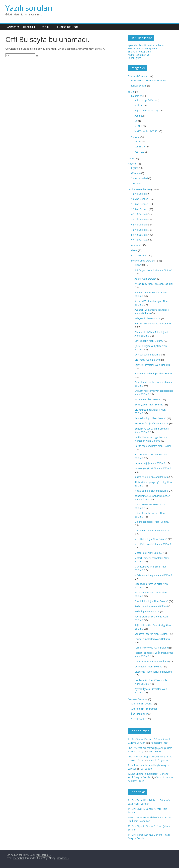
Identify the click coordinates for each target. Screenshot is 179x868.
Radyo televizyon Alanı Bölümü (151, 606)
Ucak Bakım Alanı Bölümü (148, 667)
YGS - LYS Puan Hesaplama (142, 48)
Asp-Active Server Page (147, 110)
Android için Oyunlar (142, 704)
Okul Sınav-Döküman (139, 189)
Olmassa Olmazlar (138, 699)
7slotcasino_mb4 (159, 743)
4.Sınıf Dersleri (139, 214)
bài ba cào (146, 769)
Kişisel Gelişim (139, 86)
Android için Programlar (144, 709)
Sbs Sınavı (140, 147)
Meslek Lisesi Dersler (143, 261)
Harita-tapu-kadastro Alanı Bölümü (153, 446)
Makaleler (137, 96)
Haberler (29, 27)
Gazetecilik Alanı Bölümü (148, 399)
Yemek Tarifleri (139, 719)
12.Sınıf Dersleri (140, 209)
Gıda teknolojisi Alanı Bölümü (150, 418)
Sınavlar (136, 137)
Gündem (136, 173)
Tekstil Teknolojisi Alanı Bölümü (152, 648)
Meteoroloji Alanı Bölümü (148, 553)
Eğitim (45, 27)
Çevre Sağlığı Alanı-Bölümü (149, 341)
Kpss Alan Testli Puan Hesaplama (146, 45)
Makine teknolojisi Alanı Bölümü (152, 522)
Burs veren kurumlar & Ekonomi (149, 80)
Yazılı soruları (29, 8)
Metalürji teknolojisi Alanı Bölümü (153, 544)
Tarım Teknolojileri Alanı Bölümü (152, 639)
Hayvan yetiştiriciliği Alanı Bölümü (153, 468)
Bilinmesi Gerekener (139, 76)
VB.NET (138, 126)
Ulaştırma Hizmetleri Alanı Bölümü (153, 672)
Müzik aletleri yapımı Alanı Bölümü (153, 575)
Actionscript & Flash (145, 100)
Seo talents (155, 751)
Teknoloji (136, 183)
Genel (131, 158)
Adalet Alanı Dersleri (146, 279)
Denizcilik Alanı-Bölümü (147, 355)
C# (136, 121)
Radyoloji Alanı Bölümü (147, 611)
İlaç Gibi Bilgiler (139, 714)
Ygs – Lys (139, 152)
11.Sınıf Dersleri (140, 204)
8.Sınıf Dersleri (139, 235)
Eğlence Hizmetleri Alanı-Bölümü (152, 365)
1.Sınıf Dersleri (139, 194)
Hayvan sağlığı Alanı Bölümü (150, 463)
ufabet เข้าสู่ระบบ (158, 760)
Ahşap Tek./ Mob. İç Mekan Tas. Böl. (154, 284)
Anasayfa (13, 27)
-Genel (138, 265)
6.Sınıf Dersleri (139, 225)
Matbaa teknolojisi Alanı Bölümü (152, 530)
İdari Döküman (139, 255)
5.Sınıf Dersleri (139, 219)
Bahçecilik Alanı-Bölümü (148, 318)
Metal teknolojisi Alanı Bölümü (151, 539)
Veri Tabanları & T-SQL (147, 131)
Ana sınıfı (136, 245)
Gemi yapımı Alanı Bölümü (149, 405)
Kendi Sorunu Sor (67, 27)
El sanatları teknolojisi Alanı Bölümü (154, 373)
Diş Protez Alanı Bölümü (148, 360)
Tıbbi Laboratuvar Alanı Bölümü (152, 661)
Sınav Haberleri (139, 178)
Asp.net (139, 116)
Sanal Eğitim (134, 58)
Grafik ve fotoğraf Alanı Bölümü (152, 423)
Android (139, 105)
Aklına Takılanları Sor (139, 55)
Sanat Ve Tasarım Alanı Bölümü (151, 634)
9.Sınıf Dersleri (139, 240)
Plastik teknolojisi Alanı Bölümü (151, 601)
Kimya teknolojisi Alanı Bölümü (151, 491)
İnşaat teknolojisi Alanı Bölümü (151, 477)
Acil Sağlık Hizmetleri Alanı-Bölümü (153, 270)
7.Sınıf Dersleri (139, 230)
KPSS (137, 141)
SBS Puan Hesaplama (139, 52)
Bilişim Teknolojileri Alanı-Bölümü (153, 324)
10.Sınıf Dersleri (140, 199)
